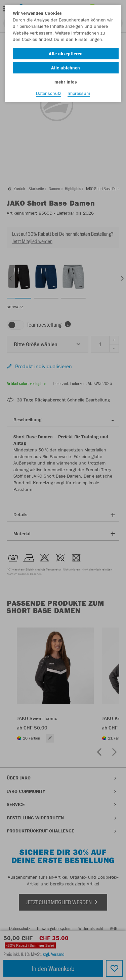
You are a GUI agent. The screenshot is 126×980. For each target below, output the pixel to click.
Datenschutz (49, 93)
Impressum (79, 93)
